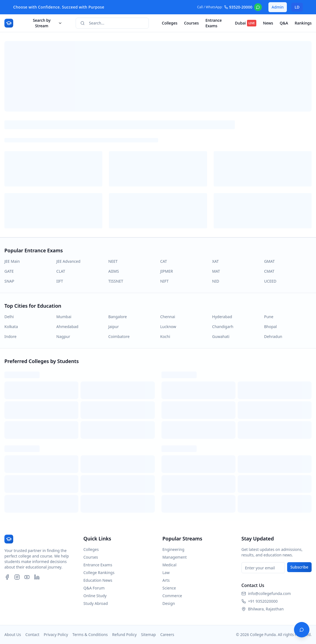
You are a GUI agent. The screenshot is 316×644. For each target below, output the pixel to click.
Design (169, 603)
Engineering (174, 549)
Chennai (167, 317)
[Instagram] (17, 577)
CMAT (269, 271)
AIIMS (114, 271)
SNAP (9, 281)
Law (166, 573)
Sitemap (149, 634)
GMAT (269, 261)
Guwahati (221, 336)
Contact (32, 634)
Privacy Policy (56, 634)
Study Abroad (96, 603)
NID (216, 281)
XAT (215, 261)
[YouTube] (27, 577)
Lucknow (168, 327)
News (268, 23)
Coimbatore (119, 336)
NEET (113, 261)
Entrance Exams (214, 23)
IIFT (60, 281)
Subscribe (299, 567)
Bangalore (118, 317)
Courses (191, 23)
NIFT (164, 281)
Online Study (95, 596)
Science (169, 588)
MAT (216, 271)
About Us (13, 634)
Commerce (172, 596)
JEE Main (12, 261)
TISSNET (116, 281)
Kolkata (11, 327)
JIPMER (166, 271)
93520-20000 (238, 7)
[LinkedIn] (37, 577)
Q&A (284, 23)
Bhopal (270, 327)
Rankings (303, 23)
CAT (164, 261)
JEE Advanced (68, 261)
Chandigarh (223, 327)
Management (175, 557)
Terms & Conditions (90, 634)
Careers (167, 634)
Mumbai (64, 317)
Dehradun (273, 336)
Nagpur (63, 336)
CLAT (61, 271)
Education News (98, 580)
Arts (166, 580)
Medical (170, 565)
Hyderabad (222, 317)
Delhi (9, 317)
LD (297, 7)
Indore (10, 336)
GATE (9, 271)
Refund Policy (124, 634)
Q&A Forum (94, 588)
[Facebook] (7, 577)
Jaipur (114, 327)
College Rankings (99, 573)
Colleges (170, 23)
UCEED (270, 281)
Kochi (165, 336)
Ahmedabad (67, 327)
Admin (278, 7)
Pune (269, 317)
